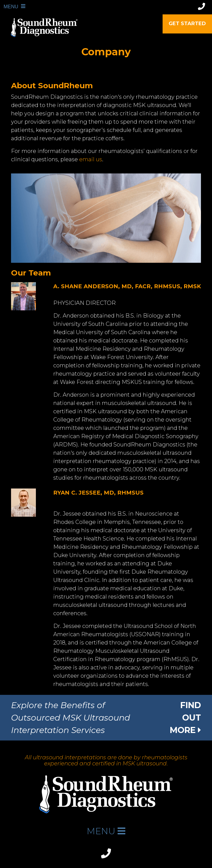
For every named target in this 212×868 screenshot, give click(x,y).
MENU (8, 7)
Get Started (187, 24)
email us (91, 159)
